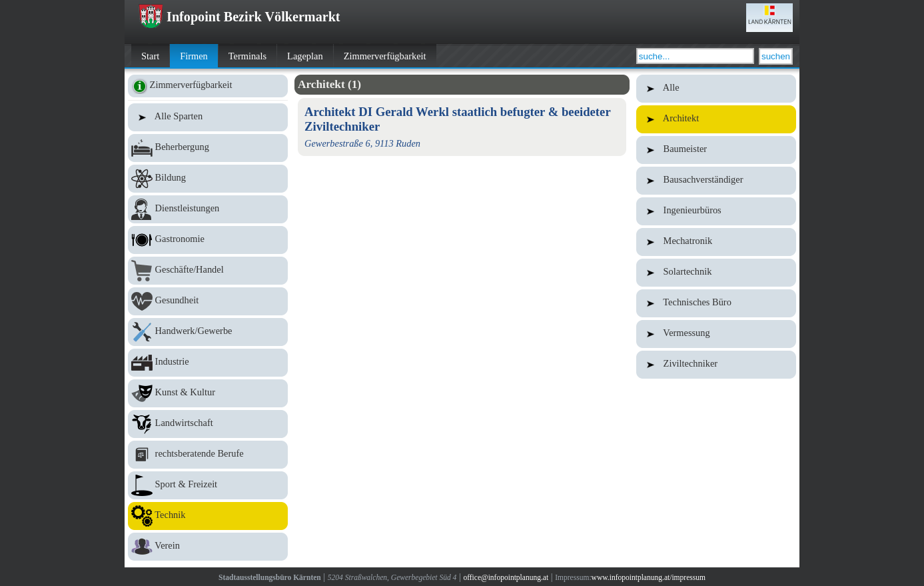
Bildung (208, 179)
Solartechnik (716, 273)
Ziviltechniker (716, 365)
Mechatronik (716, 242)
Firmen (194, 56)
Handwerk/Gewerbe (208, 332)
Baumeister (716, 150)
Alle (716, 89)
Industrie (208, 363)
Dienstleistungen (208, 209)
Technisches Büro (716, 303)
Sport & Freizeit (208, 485)
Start (150, 56)
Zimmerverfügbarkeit (385, 56)
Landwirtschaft (208, 424)
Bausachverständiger (716, 181)
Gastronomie (208, 240)
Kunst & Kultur (208, 393)
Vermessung (716, 334)
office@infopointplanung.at (506, 577)
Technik (208, 516)
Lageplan (305, 56)
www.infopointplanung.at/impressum (649, 577)
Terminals (247, 56)
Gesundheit (208, 301)
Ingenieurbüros (716, 211)
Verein (208, 547)
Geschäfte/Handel (208, 271)
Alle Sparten (208, 117)
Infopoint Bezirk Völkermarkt (239, 17)
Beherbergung (208, 148)
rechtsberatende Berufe (208, 455)
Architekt (716, 119)
